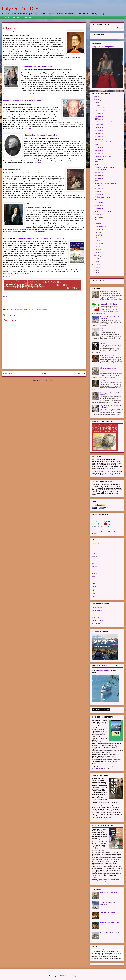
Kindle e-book (96, 818)
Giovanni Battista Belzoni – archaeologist (37, 66)
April (97, 241)
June (97, 235)
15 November (100, 165)
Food (93, 563)
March (98, 244)
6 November (99, 203)
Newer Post (8, 374)
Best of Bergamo (97, 607)
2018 (96, 264)
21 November (100, 145)
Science (94, 593)
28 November (100, 119)
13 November (100, 175)
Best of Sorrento (97, 610)
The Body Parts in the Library (101, 879)
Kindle (103, 769)
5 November (99, 206)
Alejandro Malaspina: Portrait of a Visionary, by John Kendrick (40, 238)
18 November (100, 153)
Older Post (81, 374)
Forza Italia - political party (109, 304)
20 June (103, 380)
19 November (100, 150)
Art (92, 550)
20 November (100, 148)
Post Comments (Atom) (48, 380)
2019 (96, 262)
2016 (96, 270)
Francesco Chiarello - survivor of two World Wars (22, 101)
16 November (100, 162)
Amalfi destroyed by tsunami (109, 933)
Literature (95, 573)
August (98, 229)
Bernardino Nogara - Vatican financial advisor (104, 169)
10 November (100, 188)
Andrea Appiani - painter (103, 197)
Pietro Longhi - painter (12, 169)
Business (94, 553)
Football (94, 567)
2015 (96, 273)
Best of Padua (96, 614)
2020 (96, 259)
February (99, 246)
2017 (96, 267)
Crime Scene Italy (97, 617)
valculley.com (96, 624)
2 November (99, 217)
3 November (99, 214)
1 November (99, 220)
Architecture (95, 547)
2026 (96, 97)
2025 (96, 100)
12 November (100, 178)
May (97, 238)
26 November (100, 128)
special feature (103, 671)
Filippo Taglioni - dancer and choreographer (40, 135)
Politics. (94, 583)
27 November (100, 125)
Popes (94, 587)
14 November (100, 172)
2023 (96, 105)
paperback (95, 769)
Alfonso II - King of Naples (104, 211)
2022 (96, 253)
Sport (93, 597)
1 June (102, 343)
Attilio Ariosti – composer (35, 204)
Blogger (75, 976)
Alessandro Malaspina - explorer (16, 32)
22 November (100, 139)
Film (93, 560)
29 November (100, 116)
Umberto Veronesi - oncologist (105, 122)
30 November (100, 113)
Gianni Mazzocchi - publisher (105, 156)
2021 (96, 256)
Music (93, 577)
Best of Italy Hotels (98, 621)
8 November (99, 194)
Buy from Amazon (9, 277)
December (99, 108)
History (94, 570)
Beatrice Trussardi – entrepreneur (106, 142)
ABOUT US (17, 17)
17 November (100, 159)
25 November (100, 130)
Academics (95, 543)
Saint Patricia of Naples (108, 356)
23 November (100, 136)
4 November (99, 208)
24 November (100, 133)
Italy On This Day (20, 8)
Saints (94, 590)
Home (7, 17)
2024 (96, 103)
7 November (99, 200)
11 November (100, 181)
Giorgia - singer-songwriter (103, 47)
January (98, 249)
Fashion (94, 557)
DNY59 (62, 976)
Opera (94, 580)
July (97, 232)
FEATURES (28, 17)
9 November (99, 191)
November (99, 111)
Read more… (27, 59)
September (99, 226)
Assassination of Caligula (108, 292)
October (98, 224)
